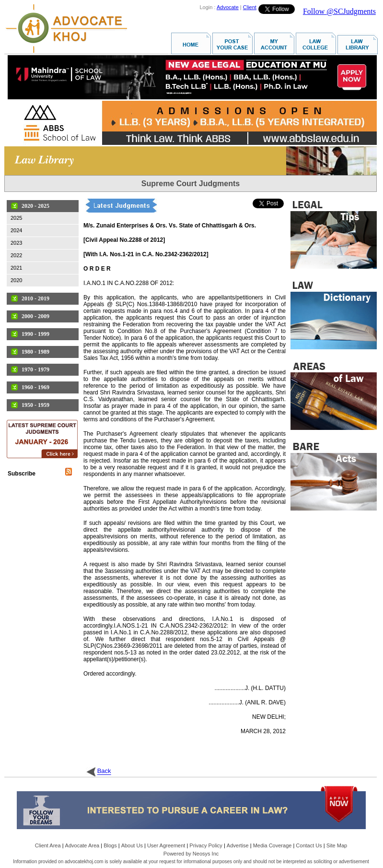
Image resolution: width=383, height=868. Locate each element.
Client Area (48, 845)
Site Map (337, 845)
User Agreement (166, 845)
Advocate (228, 7)
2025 (16, 218)
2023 (16, 243)
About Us (132, 845)
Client (250, 7)
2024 (16, 230)
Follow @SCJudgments (339, 11)
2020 (16, 280)
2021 (16, 268)
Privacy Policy (206, 845)
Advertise (238, 845)
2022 (16, 255)
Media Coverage (273, 845)
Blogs (110, 845)
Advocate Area (82, 845)
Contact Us (309, 845)
